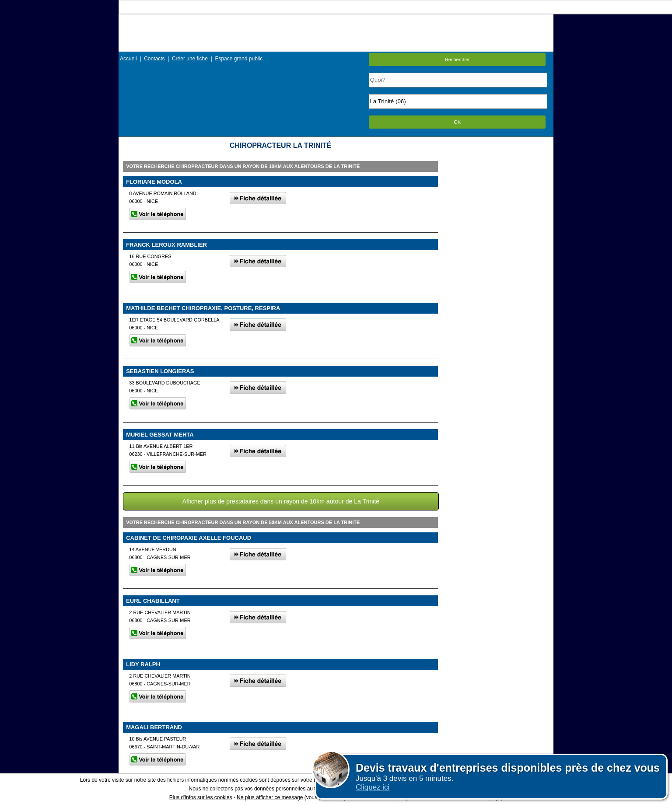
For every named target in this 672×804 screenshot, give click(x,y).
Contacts (154, 59)
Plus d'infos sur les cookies (201, 797)
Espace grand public (239, 59)
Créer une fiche (190, 59)
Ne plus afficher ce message (270, 797)
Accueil (128, 59)
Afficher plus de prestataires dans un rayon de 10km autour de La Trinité (281, 501)
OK (457, 122)
